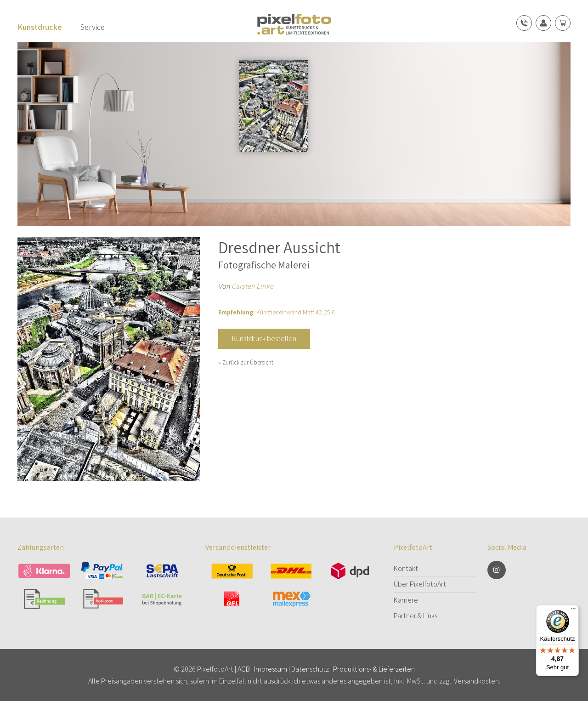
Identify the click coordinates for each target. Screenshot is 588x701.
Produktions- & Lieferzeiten (374, 669)
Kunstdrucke (40, 27)
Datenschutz (310, 669)
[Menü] (573, 610)
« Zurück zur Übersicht (246, 362)
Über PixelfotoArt (420, 584)
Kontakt (406, 568)
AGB (244, 669)
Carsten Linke (252, 286)
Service (93, 27)
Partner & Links (416, 616)
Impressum (271, 669)
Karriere (406, 600)
